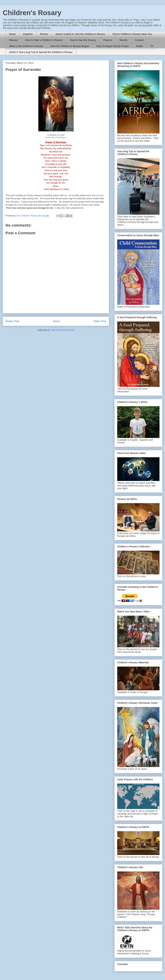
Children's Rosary (32, 13)
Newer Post (12, 321)
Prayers (108, 40)
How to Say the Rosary (83, 40)
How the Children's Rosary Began (70, 46)
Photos (44, 34)
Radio (139, 46)
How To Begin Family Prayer (113, 46)
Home (12, 34)
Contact (139, 40)
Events (124, 40)
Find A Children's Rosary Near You (132, 34)
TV (152, 46)
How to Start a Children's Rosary (44, 40)
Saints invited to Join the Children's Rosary (80, 34)
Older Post (100, 321)
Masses (13, 40)
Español (28, 34)
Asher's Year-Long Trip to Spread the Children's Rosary (41, 52)
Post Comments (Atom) (63, 330)
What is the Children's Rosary (26, 46)
